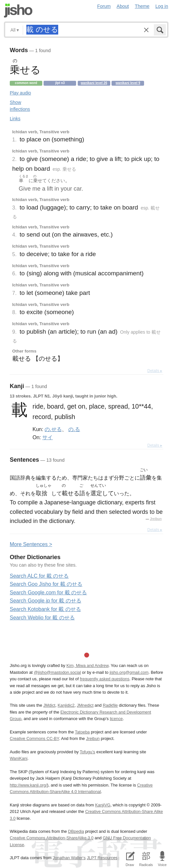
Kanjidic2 (66, 705)
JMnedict (85, 705)
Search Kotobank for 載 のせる (45, 609)
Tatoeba (82, 732)
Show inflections (20, 106)
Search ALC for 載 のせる (39, 576)
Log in (162, 6)
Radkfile (110, 705)
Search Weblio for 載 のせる (42, 618)
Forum (104, 6)
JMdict (49, 705)
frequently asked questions (105, 679)
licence (116, 719)
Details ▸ (155, 371)
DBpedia (76, 831)
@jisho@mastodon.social (57, 672)
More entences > (31, 544)
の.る (74, 429)
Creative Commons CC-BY (34, 738)
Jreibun (156, 519)
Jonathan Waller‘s (69, 858)
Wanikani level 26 (94, 83)
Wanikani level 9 (128, 83)
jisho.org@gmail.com (129, 672)
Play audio (20, 93)
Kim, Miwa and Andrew (87, 665)
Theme (142, 6)
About (123, 6)
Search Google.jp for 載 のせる (46, 601)
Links (15, 119)
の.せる (53, 429)
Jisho (18, 11)
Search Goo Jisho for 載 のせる (46, 584)
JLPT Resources (102, 858)
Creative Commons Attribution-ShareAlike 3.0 (52, 838)
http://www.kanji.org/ (28, 785)
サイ (47, 437)
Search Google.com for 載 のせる (48, 593)
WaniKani (19, 758)
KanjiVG (103, 805)
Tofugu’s (87, 752)
